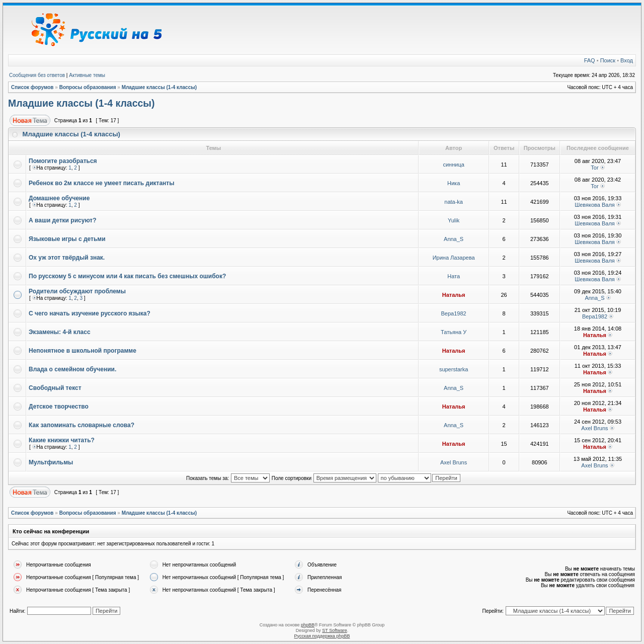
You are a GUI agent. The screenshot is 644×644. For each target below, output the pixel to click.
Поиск (608, 60)
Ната (454, 276)
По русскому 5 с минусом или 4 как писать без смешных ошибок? (127, 276)
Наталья (454, 295)
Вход (627, 60)
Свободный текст (55, 388)
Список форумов (32, 87)
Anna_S (454, 239)
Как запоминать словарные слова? (82, 425)
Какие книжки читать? (62, 440)
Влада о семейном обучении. (72, 369)
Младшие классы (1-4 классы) (159, 87)
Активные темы (87, 75)
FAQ (590, 60)
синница (453, 165)
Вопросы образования (88, 87)
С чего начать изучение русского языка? (90, 313)
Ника (454, 183)
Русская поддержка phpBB (322, 636)
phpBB (308, 625)
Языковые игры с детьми (67, 239)
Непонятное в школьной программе (83, 351)
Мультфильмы (51, 462)
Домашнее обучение (59, 198)
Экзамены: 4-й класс (60, 332)
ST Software (334, 630)
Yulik (454, 220)
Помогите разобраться (63, 161)
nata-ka (454, 202)
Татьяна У (454, 332)
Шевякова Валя (595, 205)
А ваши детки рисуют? (63, 220)
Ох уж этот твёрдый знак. (67, 258)
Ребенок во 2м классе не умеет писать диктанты (101, 183)
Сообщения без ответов (37, 75)
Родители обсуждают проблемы (77, 291)
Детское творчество (59, 407)
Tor (594, 168)
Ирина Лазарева (454, 258)
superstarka (454, 369)
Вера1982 (454, 313)
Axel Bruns (594, 428)
